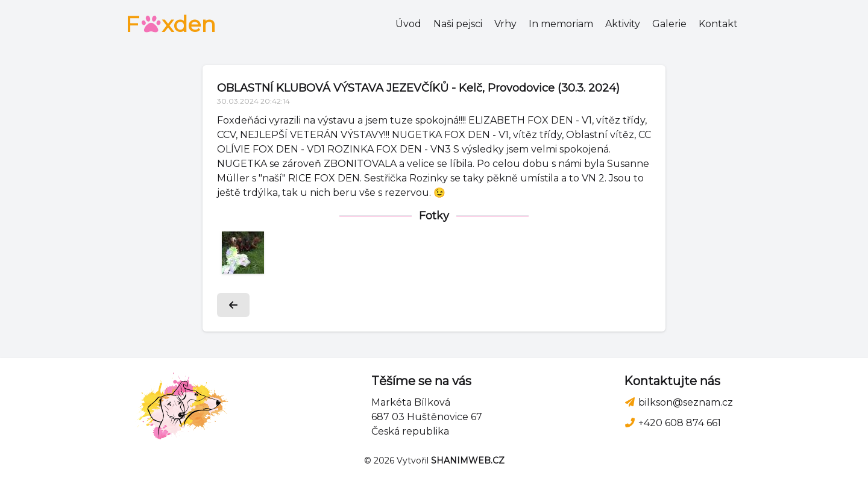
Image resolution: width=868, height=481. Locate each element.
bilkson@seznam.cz (678, 402)
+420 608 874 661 (672, 423)
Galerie (669, 24)
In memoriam (561, 24)
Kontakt (718, 24)
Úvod (408, 24)
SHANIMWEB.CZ (468, 461)
